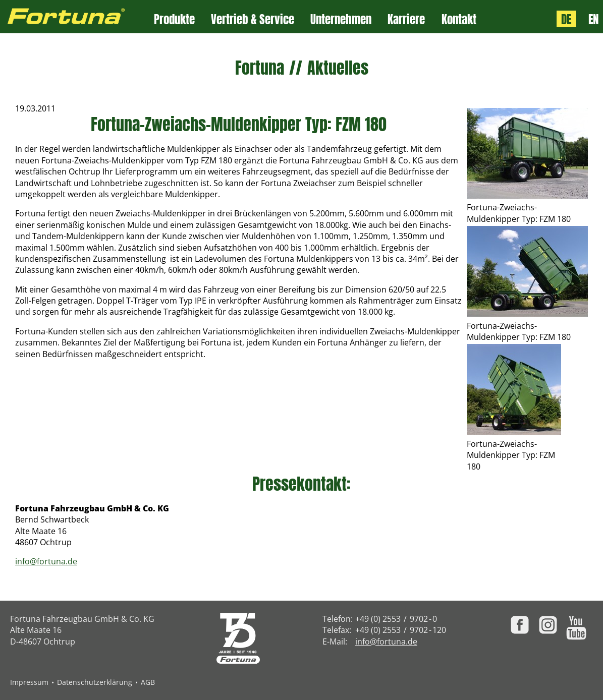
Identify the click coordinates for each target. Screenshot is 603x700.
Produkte (174, 19)
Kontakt (459, 19)
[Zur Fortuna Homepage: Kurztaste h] (77, 17)
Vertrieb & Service (253, 19)
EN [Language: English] (593, 19)
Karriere (406, 19)
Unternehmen (341, 19)
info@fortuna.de (46, 561)
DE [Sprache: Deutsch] (566, 19)
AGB (148, 682)
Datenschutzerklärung (95, 682)
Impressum (29, 682)
